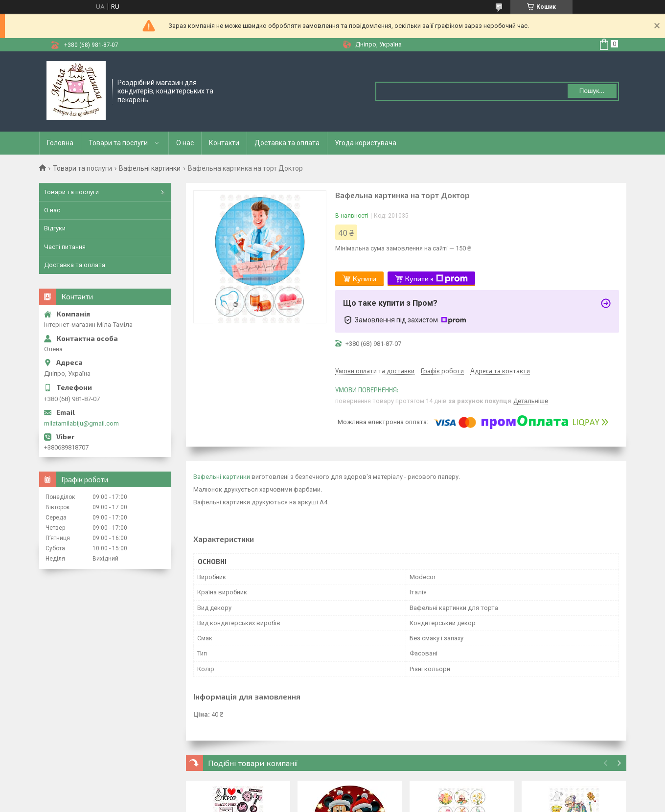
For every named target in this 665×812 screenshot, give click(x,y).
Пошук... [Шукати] (592, 91)
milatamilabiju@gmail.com (81, 423)
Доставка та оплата (287, 143)
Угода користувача (366, 143)
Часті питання (65, 247)
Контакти (224, 143)
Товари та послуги (118, 143)
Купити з (436, 279)
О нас (185, 143)
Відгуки (55, 228)
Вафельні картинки (150, 168)
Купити (365, 279)
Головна (60, 143)
